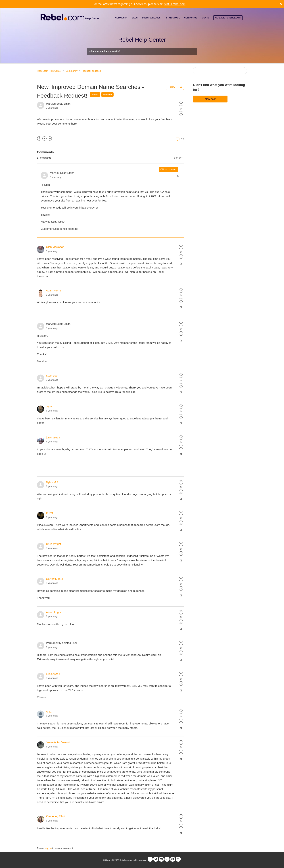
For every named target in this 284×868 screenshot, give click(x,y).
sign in (48, 848)
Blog (135, 18)
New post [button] (210, 99)
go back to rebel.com (228, 18)
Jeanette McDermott (58, 742)
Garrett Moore (54, 579)
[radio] (181, 104)
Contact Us (191, 18)
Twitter (44, 139)
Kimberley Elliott (56, 816)
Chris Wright (53, 544)
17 (180, 139)
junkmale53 (53, 437)
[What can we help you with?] (142, 52)
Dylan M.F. (52, 482)
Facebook (39, 139)
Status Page (173, 18)
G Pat (49, 513)
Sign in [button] (205, 18)
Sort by (178, 158)
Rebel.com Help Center (49, 71)
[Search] (220, 71)
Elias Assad (53, 674)
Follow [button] (172, 87)
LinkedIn (50, 139)
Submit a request (152, 18)
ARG (49, 712)
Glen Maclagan (55, 247)
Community (122, 18)
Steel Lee (52, 376)
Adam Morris (54, 290)
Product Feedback (91, 71)
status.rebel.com (175, 4)
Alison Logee (54, 612)
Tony (49, 406)
